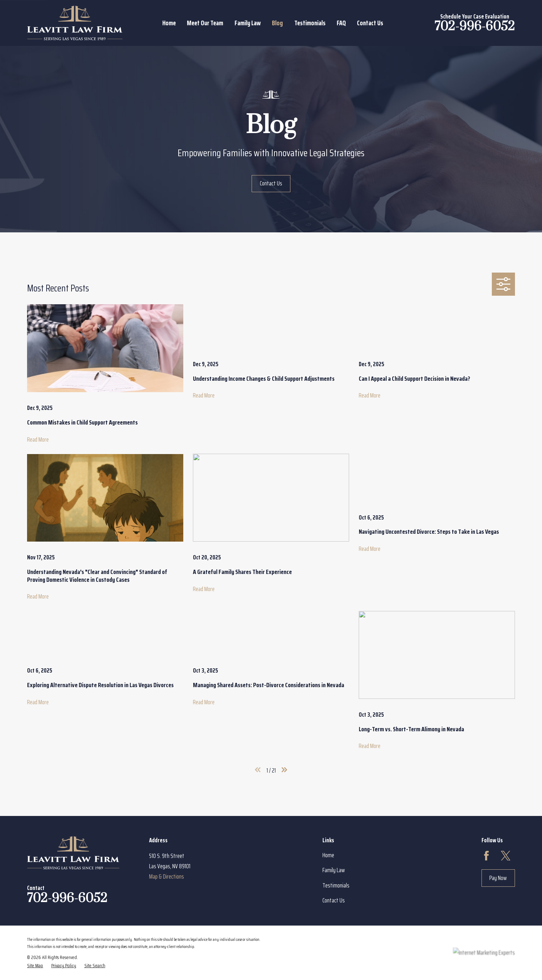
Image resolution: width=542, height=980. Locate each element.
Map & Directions (167, 877)
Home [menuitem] (169, 23)
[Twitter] (506, 856)
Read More (38, 440)
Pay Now (498, 878)
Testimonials (336, 886)
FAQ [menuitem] (341, 23)
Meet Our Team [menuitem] (205, 23)
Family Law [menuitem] (248, 23)
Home (328, 855)
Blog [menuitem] (277, 23)
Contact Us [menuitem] (370, 23)
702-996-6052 (475, 27)
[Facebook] (486, 856)
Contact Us (271, 183)
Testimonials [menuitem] (310, 23)
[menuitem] (35, 966)
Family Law (334, 870)
